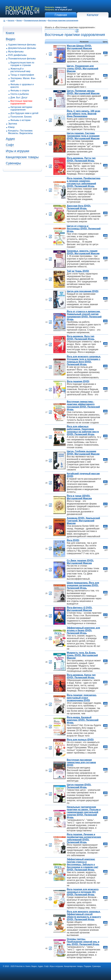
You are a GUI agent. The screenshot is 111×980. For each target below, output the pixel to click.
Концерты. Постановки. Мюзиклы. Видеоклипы (21, 132)
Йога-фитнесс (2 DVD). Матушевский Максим (80, 609)
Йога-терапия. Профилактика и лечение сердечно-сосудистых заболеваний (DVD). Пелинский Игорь (84, 182)
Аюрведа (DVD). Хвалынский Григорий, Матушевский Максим (83, 521)
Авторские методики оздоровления (21, 108)
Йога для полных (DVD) (80, 740)
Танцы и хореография (22, 75)
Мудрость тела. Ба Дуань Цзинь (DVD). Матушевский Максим (82, 655)
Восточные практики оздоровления (63, 20)
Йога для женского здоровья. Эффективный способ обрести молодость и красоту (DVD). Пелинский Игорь (84, 916)
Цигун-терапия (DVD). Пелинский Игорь (79, 786)
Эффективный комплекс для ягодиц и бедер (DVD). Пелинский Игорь (83, 630)
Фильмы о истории (20, 120)
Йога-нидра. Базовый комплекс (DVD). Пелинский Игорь (83, 720)
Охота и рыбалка (20, 94)
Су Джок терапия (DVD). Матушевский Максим (80, 562)
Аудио (10, 139)
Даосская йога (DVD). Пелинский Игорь (79, 207)
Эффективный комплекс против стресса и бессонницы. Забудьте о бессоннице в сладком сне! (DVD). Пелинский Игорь (82, 864)
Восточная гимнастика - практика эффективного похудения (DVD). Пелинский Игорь (83, 406)
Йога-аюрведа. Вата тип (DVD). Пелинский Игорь (81, 338)
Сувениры (13, 163)
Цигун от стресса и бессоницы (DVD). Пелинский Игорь (84, 229)
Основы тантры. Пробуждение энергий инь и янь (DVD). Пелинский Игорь (83, 942)
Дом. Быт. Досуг (19, 97)
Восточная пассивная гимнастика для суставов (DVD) (81, 762)
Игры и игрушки (17, 151)
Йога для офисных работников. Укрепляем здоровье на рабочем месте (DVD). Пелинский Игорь (83, 430)
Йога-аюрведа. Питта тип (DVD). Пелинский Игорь (81, 159)
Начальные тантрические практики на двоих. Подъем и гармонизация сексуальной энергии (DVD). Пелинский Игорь (84, 812)
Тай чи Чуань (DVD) (78, 271)
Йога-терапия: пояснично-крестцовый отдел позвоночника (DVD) (82, 698)
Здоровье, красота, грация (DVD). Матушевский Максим (83, 252)
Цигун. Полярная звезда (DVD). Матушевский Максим (83, 92)
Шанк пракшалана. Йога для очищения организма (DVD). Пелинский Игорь (83, 585)
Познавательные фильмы (35, 20)
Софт (10, 145)
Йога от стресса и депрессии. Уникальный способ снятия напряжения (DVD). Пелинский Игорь (84, 315)
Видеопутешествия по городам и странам (22, 64)
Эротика (13, 124)
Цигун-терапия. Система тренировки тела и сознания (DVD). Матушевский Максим (83, 136)
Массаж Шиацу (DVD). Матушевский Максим (79, 47)
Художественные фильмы (22, 45)
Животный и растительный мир (20, 70)
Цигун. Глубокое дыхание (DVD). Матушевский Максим (83, 453)
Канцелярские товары (22, 157)
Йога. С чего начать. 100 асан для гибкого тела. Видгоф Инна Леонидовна (83, 114)
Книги (10, 33)
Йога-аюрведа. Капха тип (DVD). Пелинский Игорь (81, 676)
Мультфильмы (16, 52)
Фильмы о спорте (20, 90)
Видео (19, 20)
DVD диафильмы (17, 55)
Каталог (93, 15)
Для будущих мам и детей (24, 113)
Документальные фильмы (22, 48)
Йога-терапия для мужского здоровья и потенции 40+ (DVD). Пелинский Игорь (83, 892)
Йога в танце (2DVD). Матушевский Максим (79, 497)
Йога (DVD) (73, 540)
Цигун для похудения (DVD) (83, 291)
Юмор (11, 127)
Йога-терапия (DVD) (78, 381)
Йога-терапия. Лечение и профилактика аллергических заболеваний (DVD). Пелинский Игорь (84, 838)
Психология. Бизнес (21, 117)
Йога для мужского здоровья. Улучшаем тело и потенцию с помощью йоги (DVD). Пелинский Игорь (84, 360)
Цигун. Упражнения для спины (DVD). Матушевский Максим (82, 69)
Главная (61, 15)
